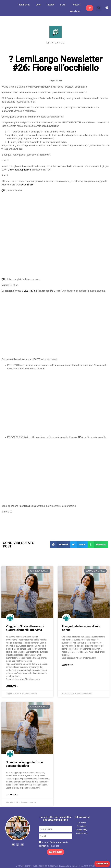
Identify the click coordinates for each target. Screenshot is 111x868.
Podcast (78, 5)
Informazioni (82, 817)
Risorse (52, 5)
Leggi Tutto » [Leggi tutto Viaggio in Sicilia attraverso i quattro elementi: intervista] (12, 686)
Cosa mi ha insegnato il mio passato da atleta (24, 764)
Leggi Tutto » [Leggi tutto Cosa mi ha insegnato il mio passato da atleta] (12, 795)
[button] (99, 8)
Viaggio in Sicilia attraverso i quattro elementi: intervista (25, 628)
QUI (3, 190)
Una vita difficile (25, 185)
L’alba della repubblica (19, 170)
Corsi (40, 5)
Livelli (65, 5)
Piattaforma (26, 5)
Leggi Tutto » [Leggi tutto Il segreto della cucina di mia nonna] (68, 665)
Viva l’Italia (29, 291)
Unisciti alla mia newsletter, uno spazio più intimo (55, 818)
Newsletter (76, 11)
